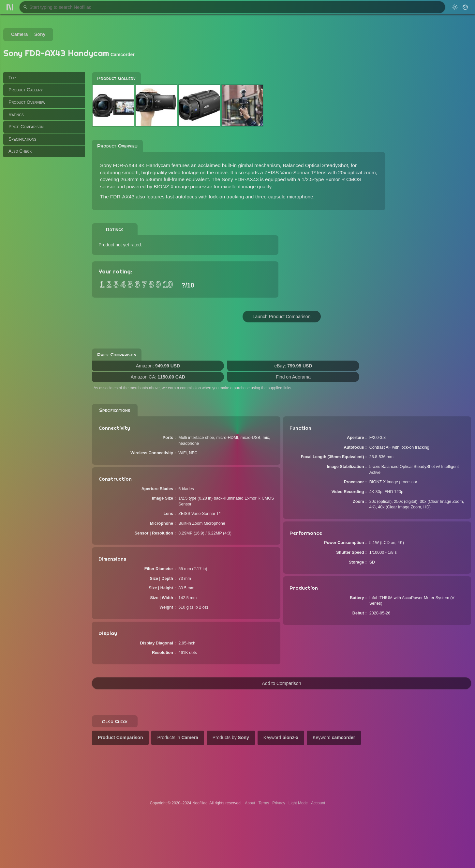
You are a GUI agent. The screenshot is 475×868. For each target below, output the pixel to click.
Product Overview (27, 102)
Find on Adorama (293, 377)
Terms (264, 803)
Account (318, 803)
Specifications (22, 139)
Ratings (16, 115)
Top (12, 78)
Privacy (279, 803)
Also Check (20, 151)
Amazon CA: (158, 377)
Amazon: (158, 366)
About (250, 803)
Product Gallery (26, 90)
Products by (231, 737)
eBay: (293, 366)
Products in (178, 737)
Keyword (281, 737)
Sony (40, 34)
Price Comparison (26, 127)
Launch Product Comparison (282, 317)
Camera (19, 34)
